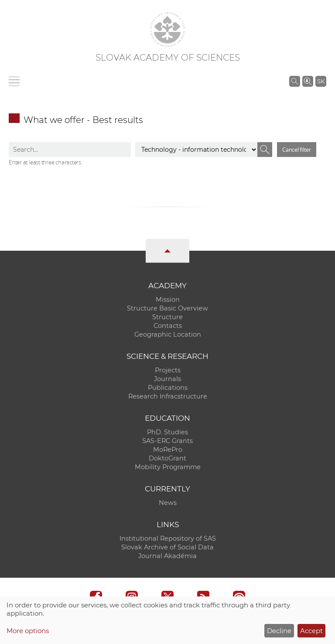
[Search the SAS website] (295, 81)
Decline (279, 631)
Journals (167, 379)
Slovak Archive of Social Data (167, 547)
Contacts (168, 326)
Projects (168, 370)
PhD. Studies (167, 432)
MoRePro (168, 450)
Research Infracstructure (168, 396)
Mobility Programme (168, 467)
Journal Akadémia (167, 556)
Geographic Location (168, 334)
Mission (168, 300)
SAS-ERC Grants (167, 441)
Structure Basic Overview (167, 308)
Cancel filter (297, 150)
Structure (167, 317)
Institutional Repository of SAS (168, 538)
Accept (311, 631)
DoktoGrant (167, 458)
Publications (168, 388)
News (168, 503)
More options (28, 631)
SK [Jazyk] (321, 81)
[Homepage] (167, 30)
